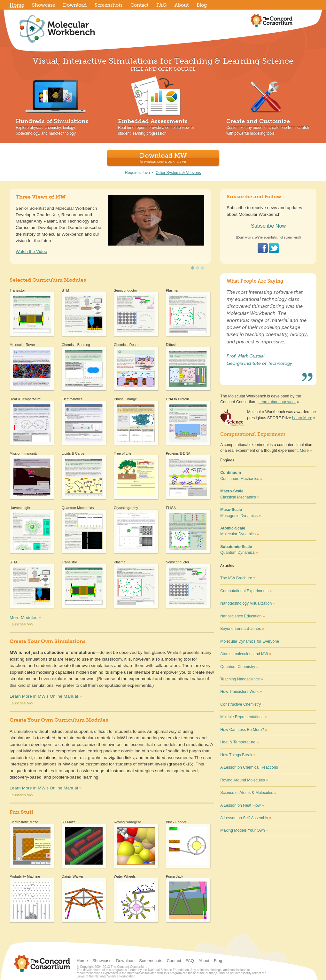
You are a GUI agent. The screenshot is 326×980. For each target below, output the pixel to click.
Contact (174, 961)
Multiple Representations (244, 717)
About (204, 961)
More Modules (25, 618)
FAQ (190, 961)
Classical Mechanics (240, 494)
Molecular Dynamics (240, 531)
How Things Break (238, 755)
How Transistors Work (241, 692)
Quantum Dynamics (239, 550)
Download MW (163, 157)
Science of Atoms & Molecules (248, 793)
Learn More (302, 418)
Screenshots (151, 961)
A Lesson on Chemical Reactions (251, 767)
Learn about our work (277, 402)
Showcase (102, 961)
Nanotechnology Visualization (248, 603)
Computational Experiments (246, 591)
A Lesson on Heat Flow (242, 805)
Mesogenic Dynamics (241, 513)
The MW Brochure (238, 578)
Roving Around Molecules (244, 780)
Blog (218, 961)
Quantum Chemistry (239, 667)
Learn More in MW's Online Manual (44, 696)
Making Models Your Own (244, 830)
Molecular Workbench (88, 29)
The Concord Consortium (272, 21)
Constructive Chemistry (242, 704)
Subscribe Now (268, 226)
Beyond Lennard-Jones (242, 629)
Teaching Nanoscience (242, 679)
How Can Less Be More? (244, 730)
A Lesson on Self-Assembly (246, 818)
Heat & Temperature (239, 742)
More (304, 451)
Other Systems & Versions (178, 173)
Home (82, 961)
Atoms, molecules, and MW (246, 654)
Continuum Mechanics (241, 475)
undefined (193, 268)
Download (125, 961)
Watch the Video (31, 251)
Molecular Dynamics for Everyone (251, 641)
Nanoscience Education (242, 616)
